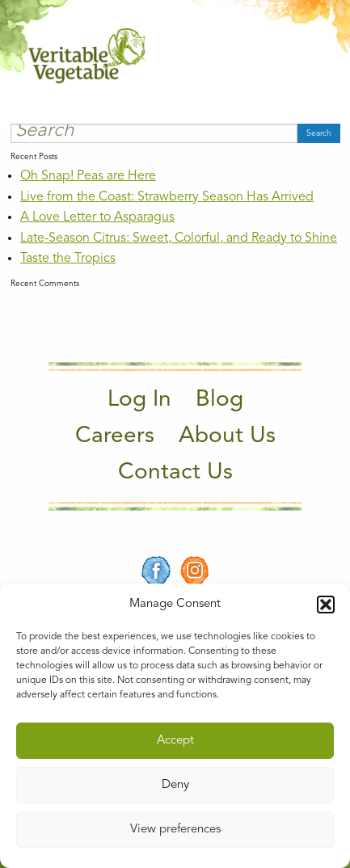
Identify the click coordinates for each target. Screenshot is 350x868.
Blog (219, 400)
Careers (115, 436)
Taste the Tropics (68, 259)
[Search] (154, 133)
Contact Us (175, 473)
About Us (227, 436)
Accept (175, 741)
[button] (326, 605)
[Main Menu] (312, 55)
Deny (175, 785)
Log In (139, 400)
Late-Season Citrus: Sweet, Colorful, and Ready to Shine (179, 238)
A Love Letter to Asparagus (97, 217)
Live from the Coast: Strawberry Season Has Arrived (167, 197)
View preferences (175, 830)
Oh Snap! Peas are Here (88, 176)
